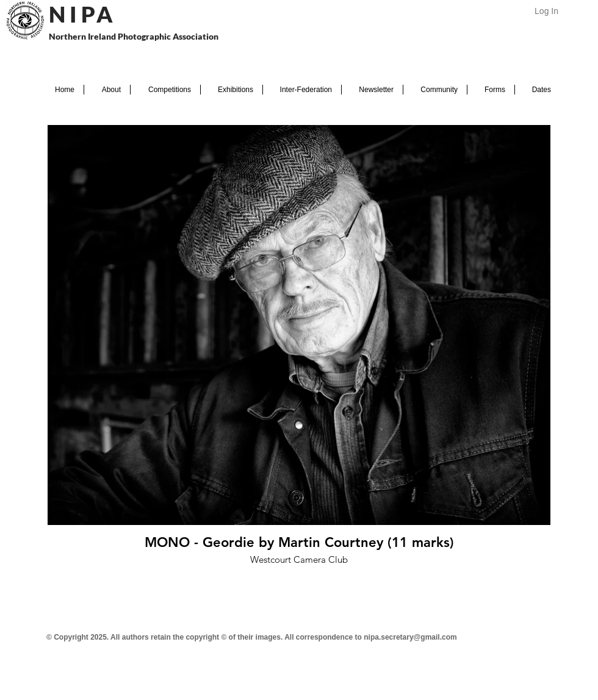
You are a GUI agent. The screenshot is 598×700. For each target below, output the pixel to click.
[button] (107, 90)
